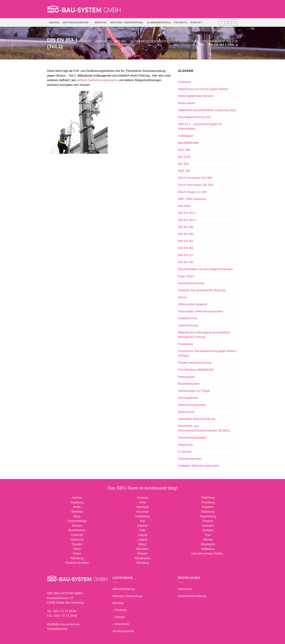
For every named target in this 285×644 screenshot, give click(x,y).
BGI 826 (183, 164)
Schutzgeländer (188, 398)
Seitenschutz (186, 412)
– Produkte (120, 610)
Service (54, 22)
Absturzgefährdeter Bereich (196, 96)
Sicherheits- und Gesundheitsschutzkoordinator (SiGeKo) (204, 428)
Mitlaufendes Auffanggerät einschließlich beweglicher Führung (204, 335)
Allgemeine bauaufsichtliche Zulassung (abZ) (207, 110)
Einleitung (184, 82)
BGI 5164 (184, 157)
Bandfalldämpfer (189, 143)
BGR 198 (184, 171)
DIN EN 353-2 (187, 220)
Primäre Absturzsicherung (195, 363)
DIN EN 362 (186, 248)
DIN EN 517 (186, 255)
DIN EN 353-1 (187, 213)
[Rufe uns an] (235, 22)
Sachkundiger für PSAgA (194, 391)
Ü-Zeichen (185, 452)
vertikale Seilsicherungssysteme (97, 80)
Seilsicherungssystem (192, 405)
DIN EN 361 (186, 241)
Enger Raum (186, 276)
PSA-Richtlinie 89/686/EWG (196, 370)
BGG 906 (184, 150)
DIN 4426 (184, 206)
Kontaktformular (57, 629)
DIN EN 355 (186, 227)
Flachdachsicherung (191, 283)
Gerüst (182, 297)
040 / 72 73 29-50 (65, 611)
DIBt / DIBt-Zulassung (192, 199)
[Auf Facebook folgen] (221, 22)
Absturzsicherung (77, 22)
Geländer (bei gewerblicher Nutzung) (202, 290)
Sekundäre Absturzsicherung (197, 419)
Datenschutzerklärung (192, 596)
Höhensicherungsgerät (193, 304)
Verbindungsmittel (189, 459)
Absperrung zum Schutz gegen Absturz (203, 89)
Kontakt (196, 22)
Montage (101, 22)
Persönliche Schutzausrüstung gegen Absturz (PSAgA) (207, 353)
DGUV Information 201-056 (196, 185)
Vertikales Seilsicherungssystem (199, 466)
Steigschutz (185, 445)
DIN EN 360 (186, 234)
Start (86, 41)
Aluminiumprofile (159, 22)
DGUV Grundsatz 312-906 (195, 178)
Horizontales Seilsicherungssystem (200, 311)
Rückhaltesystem (189, 384)
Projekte (181, 22)
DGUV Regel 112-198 (192, 192)
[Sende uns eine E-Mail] (228, 22)
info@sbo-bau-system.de (63, 624)
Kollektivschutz (188, 318)
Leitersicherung (188, 325)
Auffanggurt (185, 136)
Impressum (185, 589)
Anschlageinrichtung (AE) (194, 117)
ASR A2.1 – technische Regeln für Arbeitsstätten (200, 127)
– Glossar (119, 617)
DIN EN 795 (186, 262)
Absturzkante (186, 103)
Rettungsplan (186, 377)
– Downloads (121, 624)
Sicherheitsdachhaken (192, 438)
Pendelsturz (186, 344)
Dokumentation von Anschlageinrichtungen (205, 269)
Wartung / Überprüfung (127, 22)
